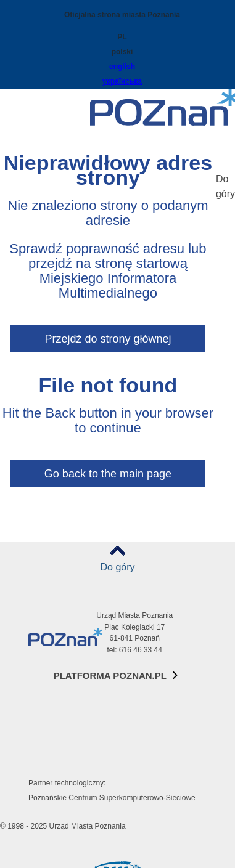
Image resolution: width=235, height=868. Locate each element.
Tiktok (40, 730)
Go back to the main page (108, 474)
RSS (40, 746)
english (122, 67)
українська (122, 81)
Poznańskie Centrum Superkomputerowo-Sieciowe (112, 798)
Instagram (40, 715)
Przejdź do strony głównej (108, 339)
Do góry (117, 567)
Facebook (40, 700)
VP (40, 761)
